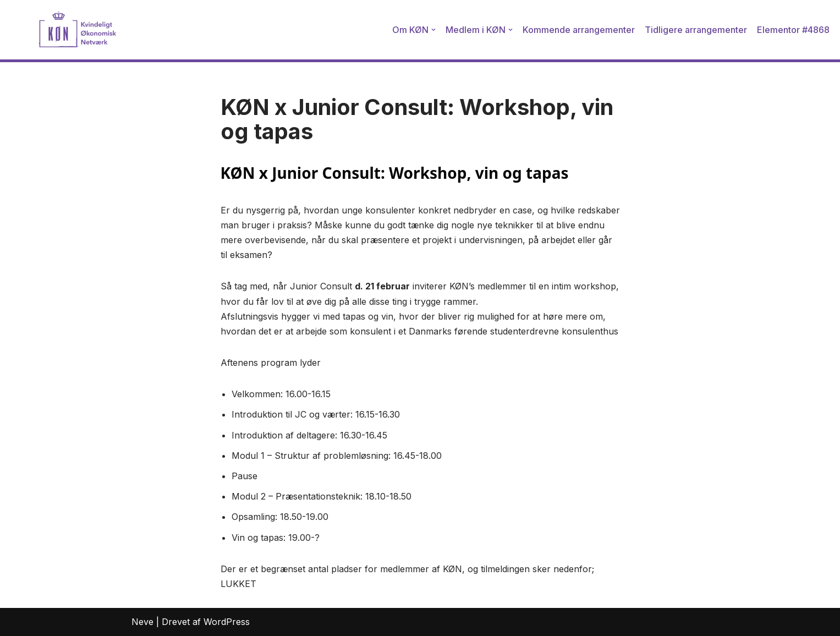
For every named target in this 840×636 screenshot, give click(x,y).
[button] (433, 30)
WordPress (227, 622)
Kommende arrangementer (579, 30)
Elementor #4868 (793, 30)
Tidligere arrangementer (696, 30)
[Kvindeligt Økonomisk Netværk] (63, 30)
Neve (142, 622)
